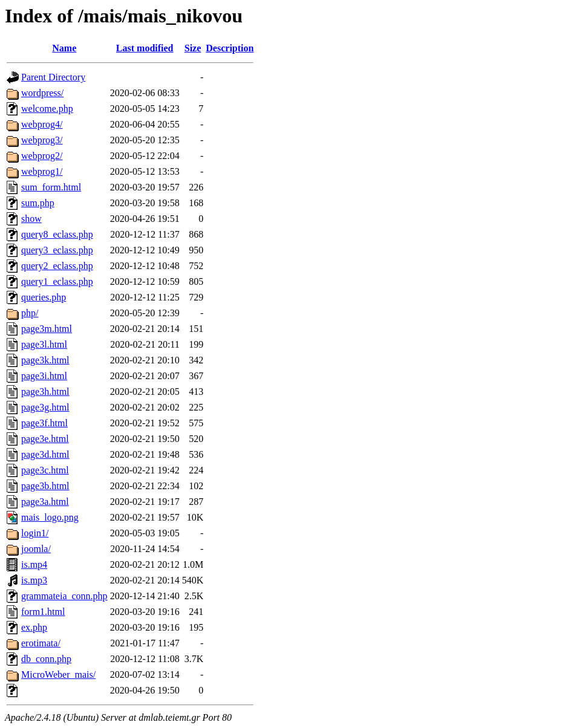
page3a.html (45, 502)
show (31, 219)
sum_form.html (51, 187)
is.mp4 (34, 564)
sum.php (38, 203)
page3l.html (44, 344)
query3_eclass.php (57, 250)
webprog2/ (42, 156)
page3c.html (45, 470)
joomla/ (36, 549)
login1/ (35, 533)
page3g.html (45, 407)
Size (193, 48)
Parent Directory (53, 77)
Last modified (145, 48)
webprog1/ (42, 171)
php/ (30, 313)
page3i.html (44, 376)
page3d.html (45, 454)
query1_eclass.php (57, 281)
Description (230, 48)
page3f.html (44, 423)
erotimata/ (41, 643)
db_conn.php (46, 659)
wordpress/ (42, 93)
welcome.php (47, 109)
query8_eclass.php (57, 234)
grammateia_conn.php (64, 596)
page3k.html (45, 360)
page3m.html (47, 329)
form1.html (43, 612)
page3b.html (45, 486)
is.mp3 (34, 580)
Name (64, 48)
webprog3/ (42, 140)
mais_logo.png (50, 517)
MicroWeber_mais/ (58, 674)
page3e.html (45, 439)
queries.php (44, 297)
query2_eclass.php (57, 266)
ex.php (34, 627)
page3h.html (45, 392)
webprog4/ (42, 124)
